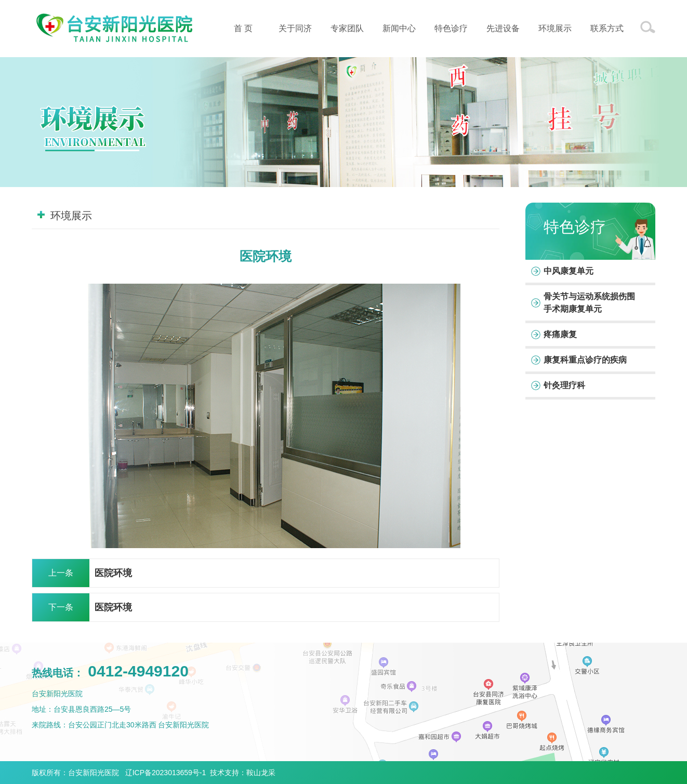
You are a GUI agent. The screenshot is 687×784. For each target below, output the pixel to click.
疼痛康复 (560, 334)
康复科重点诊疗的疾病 (585, 360)
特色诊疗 (451, 28)
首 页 (243, 28)
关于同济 (295, 28)
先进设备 (503, 28)
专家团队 (347, 28)
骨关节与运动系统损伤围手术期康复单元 (589, 303)
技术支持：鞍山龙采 (243, 773)
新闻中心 (399, 28)
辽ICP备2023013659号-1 (166, 773)
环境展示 (555, 28)
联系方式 (607, 28)
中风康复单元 (569, 271)
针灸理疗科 (564, 385)
